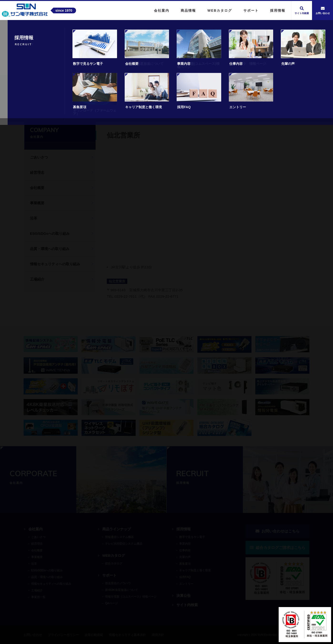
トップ (30, 106)
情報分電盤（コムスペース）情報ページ (131, 597)
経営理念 (37, 172)
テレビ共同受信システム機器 (124, 544)
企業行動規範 (94, 635)
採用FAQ (185, 577)
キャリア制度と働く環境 (195, 570)
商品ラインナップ (117, 529)
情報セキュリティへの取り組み (55, 264)
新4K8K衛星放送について (121, 590)
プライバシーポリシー (63, 635)
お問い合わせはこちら (277, 531)
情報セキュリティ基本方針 (128, 635)
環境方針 (158, 635)
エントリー (186, 584)
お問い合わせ (33, 635)
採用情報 (184, 529)
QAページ (111, 603)
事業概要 (37, 203)
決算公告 (184, 595)
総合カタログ (114, 563)
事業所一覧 (70, 106)
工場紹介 (37, 279)
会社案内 (48, 106)
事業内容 (185, 544)
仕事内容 (185, 550)
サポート (109, 575)
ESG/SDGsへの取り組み (50, 233)
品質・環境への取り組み (50, 249)
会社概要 (37, 188)
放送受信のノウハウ (118, 583)
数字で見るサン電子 (192, 537)
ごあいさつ (39, 157)
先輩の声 (185, 557)
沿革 (34, 218)
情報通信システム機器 (119, 537)
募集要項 (185, 564)
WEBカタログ (114, 555)
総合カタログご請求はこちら (277, 548)
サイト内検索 (187, 605)
